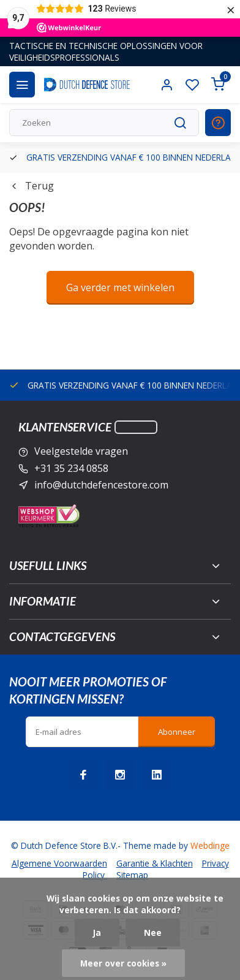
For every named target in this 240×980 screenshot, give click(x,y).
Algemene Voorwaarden (59, 863)
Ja (97, 933)
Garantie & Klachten (155, 863)
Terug (32, 186)
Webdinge (210, 845)
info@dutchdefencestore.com (101, 485)
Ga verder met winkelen (120, 287)
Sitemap (132, 875)
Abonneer (177, 732)
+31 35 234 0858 (71, 468)
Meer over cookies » (123, 963)
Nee (153, 933)
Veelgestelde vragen (81, 451)
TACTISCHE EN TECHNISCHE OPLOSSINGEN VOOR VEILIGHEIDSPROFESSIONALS (106, 51)
